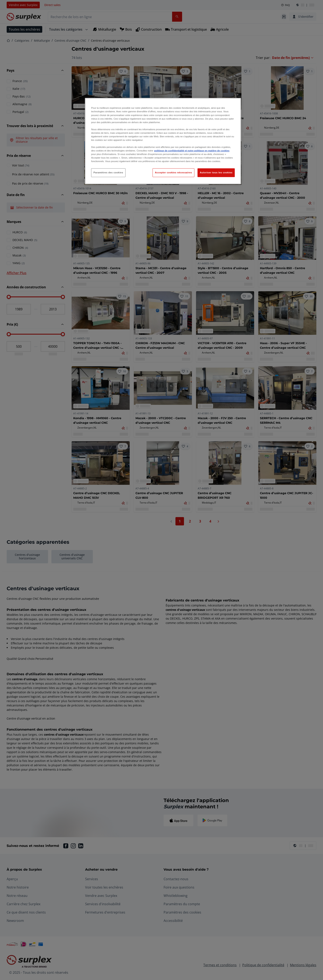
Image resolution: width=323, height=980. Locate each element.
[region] (163, 141)
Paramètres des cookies (108, 172)
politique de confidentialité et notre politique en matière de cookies (192, 151)
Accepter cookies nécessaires (173, 172)
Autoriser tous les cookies (216, 172)
